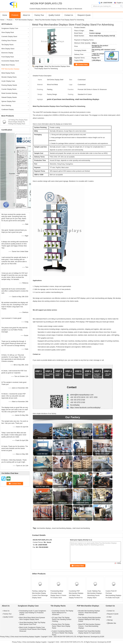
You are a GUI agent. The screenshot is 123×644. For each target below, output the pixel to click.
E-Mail (109, 617)
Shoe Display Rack (8, 32)
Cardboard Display (8, 110)
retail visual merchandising (81, 528)
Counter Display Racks (9, 89)
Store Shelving (6, 105)
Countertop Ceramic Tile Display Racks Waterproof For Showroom (63, 613)
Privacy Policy (5, 637)
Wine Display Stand (8, 49)
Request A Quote (84, 15)
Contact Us (69, 15)
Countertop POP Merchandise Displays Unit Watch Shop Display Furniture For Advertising (76, 595)
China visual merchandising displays (22, 637)
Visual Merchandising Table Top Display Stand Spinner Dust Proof (32, 623)
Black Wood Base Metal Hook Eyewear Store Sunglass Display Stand (32, 618)
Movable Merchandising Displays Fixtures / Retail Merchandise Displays (89, 613)
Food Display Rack (8, 57)
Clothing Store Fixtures (9, 41)
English (119, 3)
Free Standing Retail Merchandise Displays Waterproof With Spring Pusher (90, 619)
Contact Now (83, 64)
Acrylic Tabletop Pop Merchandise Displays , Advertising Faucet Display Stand (95, 594)
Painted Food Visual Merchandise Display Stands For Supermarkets (89, 632)
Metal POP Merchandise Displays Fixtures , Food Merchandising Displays (89, 626)
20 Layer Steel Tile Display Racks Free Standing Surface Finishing (62, 619)
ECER (102, 637)
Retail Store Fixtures (8, 65)
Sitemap (110, 620)
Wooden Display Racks (9, 77)
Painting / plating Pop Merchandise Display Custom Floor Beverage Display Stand (40, 594)
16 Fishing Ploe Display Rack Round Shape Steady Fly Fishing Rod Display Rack (18, 122)
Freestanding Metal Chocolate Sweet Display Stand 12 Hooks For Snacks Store (58, 594)
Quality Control (54, 15)
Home (5, 15)
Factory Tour (39, 15)
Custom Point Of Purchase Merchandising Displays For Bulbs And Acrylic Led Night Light (113, 595)
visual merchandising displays (62, 528)
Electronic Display (7, 53)
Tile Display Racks (7, 45)
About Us (26, 15)
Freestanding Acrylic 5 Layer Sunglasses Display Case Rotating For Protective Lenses (33, 613)
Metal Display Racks (8, 73)
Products (15, 15)
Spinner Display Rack (9, 101)
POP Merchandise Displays (24, 20)
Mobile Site (112, 623)
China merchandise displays (32, 642)
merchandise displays (44, 528)
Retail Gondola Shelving (9, 93)
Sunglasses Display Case (10, 28)
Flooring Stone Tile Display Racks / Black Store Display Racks (61, 626)
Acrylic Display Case (8, 81)
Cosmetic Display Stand (9, 37)
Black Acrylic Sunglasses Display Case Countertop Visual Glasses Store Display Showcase (33, 629)
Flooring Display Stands (9, 85)
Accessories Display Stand (10, 61)
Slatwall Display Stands (9, 97)
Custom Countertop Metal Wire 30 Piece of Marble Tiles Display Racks (63, 633)
